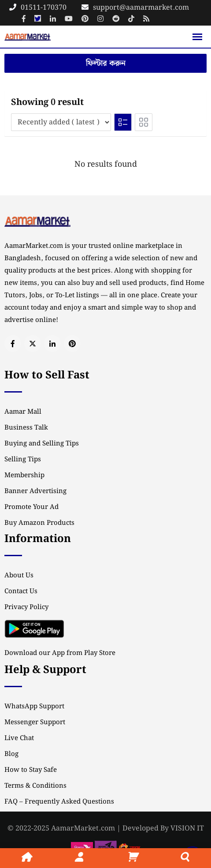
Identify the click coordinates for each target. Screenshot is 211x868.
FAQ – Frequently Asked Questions (59, 802)
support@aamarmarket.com (141, 8)
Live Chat (19, 738)
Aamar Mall (23, 412)
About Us (19, 576)
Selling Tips (23, 460)
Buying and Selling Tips (42, 444)
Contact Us (21, 591)
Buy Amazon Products (39, 523)
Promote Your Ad (31, 507)
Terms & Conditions (35, 786)
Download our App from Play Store (60, 653)
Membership (24, 475)
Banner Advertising (35, 491)
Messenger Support (35, 722)
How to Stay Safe (31, 770)
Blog (11, 754)
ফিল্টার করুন (106, 63)
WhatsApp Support (34, 707)
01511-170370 (44, 8)
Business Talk (26, 428)
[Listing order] (61, 122)
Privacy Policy (26, 607)
